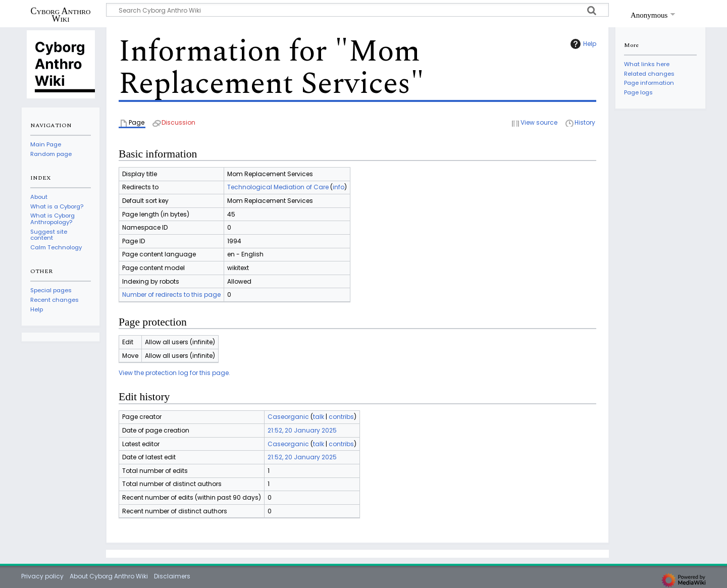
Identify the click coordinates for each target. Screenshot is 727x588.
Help (582, 44)
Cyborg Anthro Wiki (61, 15)
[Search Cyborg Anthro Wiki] (357, 10)
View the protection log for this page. (174, 373)
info (339, 187)
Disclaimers (172, 576)
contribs (341, 417)
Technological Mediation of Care (278, 187)
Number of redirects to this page (171, 295)
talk (319, 417)
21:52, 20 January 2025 (302, 430)
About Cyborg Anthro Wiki (109, 576)
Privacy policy (42, 576)
